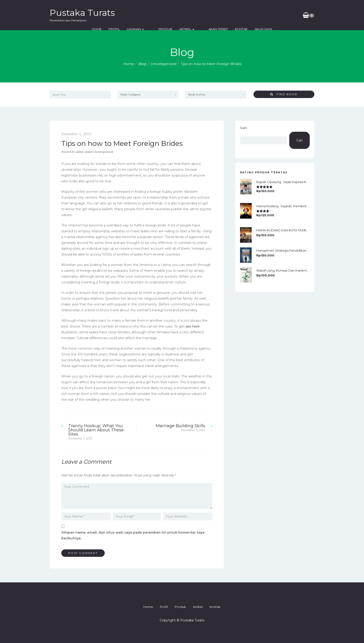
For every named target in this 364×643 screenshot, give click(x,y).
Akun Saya (281, 15)
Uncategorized (163, 64)
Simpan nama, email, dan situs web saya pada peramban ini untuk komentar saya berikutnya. (133, 535)
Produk (190, 15)
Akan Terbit (235, 15)
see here (193, 326)
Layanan (167, 15)
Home (129, 15)
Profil (146, 15)
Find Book (284, 94)
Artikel (211, 15)
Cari (243, 128)
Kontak (258, 15)
